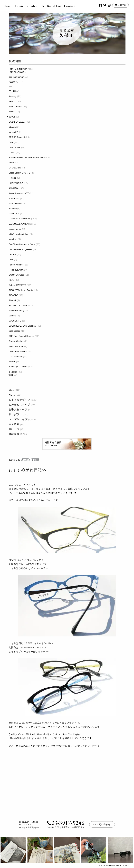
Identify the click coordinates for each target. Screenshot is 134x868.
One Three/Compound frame (22, 244)
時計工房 (14, 429)
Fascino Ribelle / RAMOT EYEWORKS (27, 158)
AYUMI (12, 112)
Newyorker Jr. (15, 229)
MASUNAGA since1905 (20, 219)
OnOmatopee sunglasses (20, 249)
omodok (12, 239)
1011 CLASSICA (16, 72)
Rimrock (13, 300)
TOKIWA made (16, 356)
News (12, 395)
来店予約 (118, 6)
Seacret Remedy (16, 311)
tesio (11, 375)
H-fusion (13, 178)
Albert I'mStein (15, 107)
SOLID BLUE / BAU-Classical (22, 326)
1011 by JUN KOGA (18, 69)
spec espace (15, 331)
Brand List (59, 6)
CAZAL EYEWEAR (18, 122)
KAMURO (13, 188)
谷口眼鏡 (13, 372)
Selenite (12, 316)
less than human (16, 77)
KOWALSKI (14, 198)
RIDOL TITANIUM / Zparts (21, 290)
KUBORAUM (15, 203)
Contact (74, 6)
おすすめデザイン (19, 400)
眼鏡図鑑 (14, 434)
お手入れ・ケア (18, 409)
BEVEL (12, 117)
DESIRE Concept (17, 137)
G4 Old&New (15, 168)
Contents (26, 6)
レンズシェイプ (18, 419)
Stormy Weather (16, 341)
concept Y (13, 132)
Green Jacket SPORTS (19, 173)
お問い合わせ (102, 825)
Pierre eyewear (16, 270)
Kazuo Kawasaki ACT (19, 193)
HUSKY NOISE (16, 183)
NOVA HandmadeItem (19, 234)
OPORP (12, 254)
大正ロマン (14, 82)
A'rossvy (13, 96)
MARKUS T (14, 214)
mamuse (13, 209)
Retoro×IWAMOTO (17, 285)
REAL (11, 280)
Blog (11, 390)
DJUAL (12, 152)
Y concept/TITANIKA (18, 367)
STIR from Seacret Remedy (22, 336)
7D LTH (12, 91)
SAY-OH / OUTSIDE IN (19, 306)
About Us (42, 6)
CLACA (12, 127)
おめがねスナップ (19, 405)
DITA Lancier (15, 147)
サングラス (15, 414)
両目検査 (14, 424)
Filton (11, 163)
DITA (11, 142)
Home (13, 6)
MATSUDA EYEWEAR (19, 224)
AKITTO (12, 102)
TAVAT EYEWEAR (17, 351)
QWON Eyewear (16, 275)
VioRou (12, 362)
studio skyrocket (16, 346)
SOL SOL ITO (15, 321)
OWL (11, 259)
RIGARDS (13, 295)
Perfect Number (16, 265)
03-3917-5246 (65, 823)
